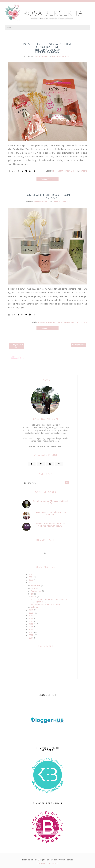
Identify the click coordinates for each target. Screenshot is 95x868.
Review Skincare (71, 171)
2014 (31, 629)
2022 (31, 583)
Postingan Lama (78, 345)
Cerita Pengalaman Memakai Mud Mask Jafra (50, 502)
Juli (33, 594)
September (36, 591)
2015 (31, 627)
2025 (31, 574)
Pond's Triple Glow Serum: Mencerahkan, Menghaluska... (49, 601)
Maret (34, 596)
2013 (31, 632)
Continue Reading (47, 179)
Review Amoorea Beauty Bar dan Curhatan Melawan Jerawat (50, 525)
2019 (31, 616)
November (36, 585)
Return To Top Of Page (47, 864)
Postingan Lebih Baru (17, 346)
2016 (31, 624)
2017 (31, 621)
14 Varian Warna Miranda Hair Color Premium (50, 513)
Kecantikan (58, 171)
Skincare (83, 171)
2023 (31, 580)
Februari (35, 607)
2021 (31, 610)
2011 (31, 638)
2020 (31, 613)
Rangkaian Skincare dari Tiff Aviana (47, 197)
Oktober (35, 588)
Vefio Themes (66, 860)
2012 (31, 635)
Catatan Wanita (45, 322)
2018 (31, 618)
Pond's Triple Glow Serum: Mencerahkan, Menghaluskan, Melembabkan (48, 49)
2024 (31, 577)
